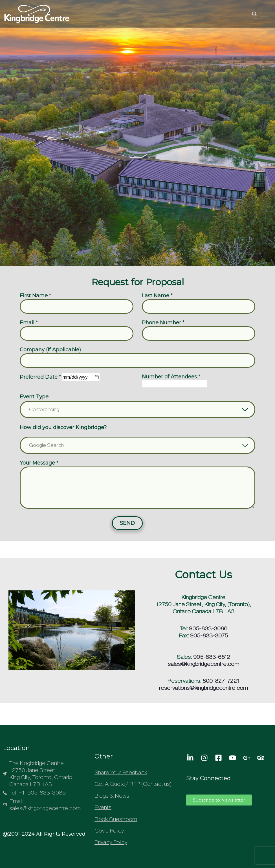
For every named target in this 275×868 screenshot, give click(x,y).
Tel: (184, 629)
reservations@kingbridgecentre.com (203, 688)
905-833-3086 (208, 629)
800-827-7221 (221, 681)
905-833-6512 (212, 657)
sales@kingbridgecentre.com (203, 664)
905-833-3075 (209, 636)
